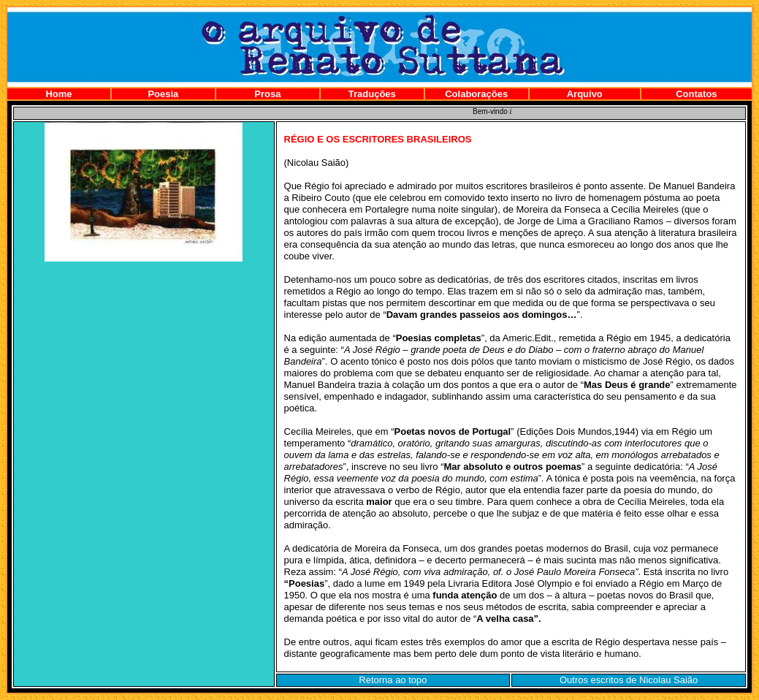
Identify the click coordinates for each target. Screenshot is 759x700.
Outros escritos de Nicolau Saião (629, 680)
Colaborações (476, 94)
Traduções (372, 94)
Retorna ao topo (393, 680)
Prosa (267, 94)
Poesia (163, 94)
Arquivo (585, 94)
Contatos (696, 94)
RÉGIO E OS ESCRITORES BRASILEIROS (378, 139)
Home (58, 94)
